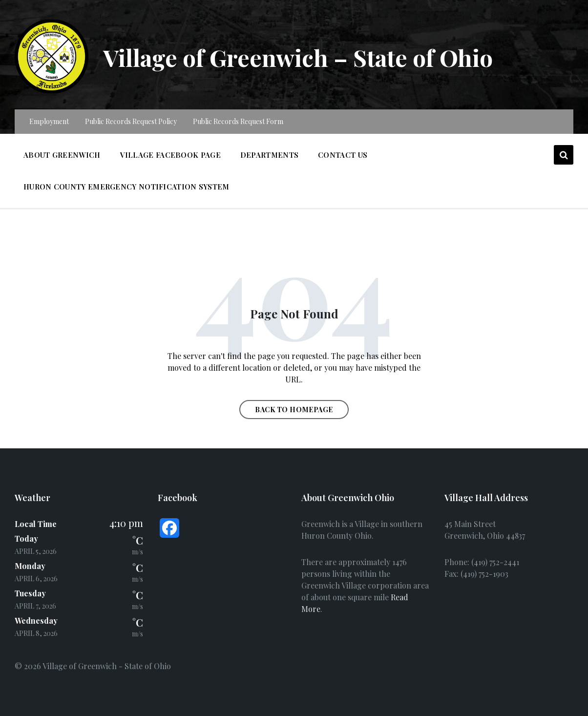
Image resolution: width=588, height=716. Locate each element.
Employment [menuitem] (49, 121)
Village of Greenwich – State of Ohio (299, 57)
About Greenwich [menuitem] (62, 155)
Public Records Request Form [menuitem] (238, 121)
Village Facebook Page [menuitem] (170, 155)
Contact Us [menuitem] (343, 155)
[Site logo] (52, 90)
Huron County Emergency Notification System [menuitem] (126, 187)
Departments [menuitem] (269, 155)
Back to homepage (294, 410)
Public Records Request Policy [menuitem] (131, 121)
